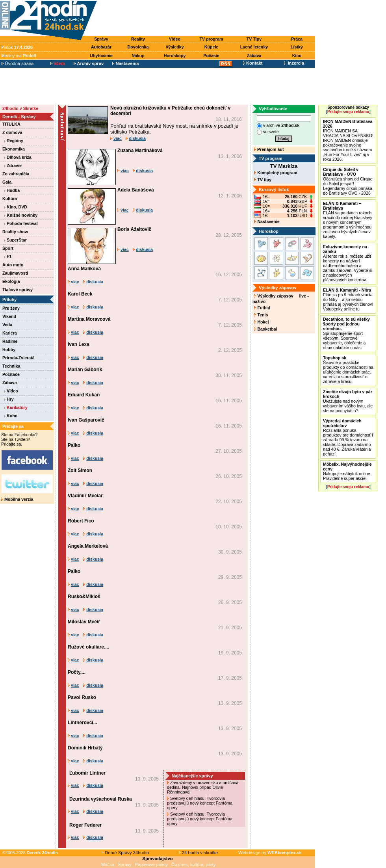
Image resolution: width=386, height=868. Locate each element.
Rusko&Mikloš (84, 597)
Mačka (108, 864)
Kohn (11, 416)
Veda (7, 325)
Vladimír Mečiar (85, 496)
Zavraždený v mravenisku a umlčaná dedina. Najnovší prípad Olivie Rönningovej (203, 787)
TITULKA (11, 124)
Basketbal (265, 329)
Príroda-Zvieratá (19, 358)
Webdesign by (270, 853)
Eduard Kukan (84, 395)
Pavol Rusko (82, 697)
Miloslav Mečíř (84, 622)
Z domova (12, 132)
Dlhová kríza (18, 157)
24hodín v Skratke (20, 108)
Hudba (12, 190)
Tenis (261, 315)
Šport (8, 248)
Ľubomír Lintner (87, 773)
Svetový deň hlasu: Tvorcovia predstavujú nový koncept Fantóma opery (200, 803)
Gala (7, 182)
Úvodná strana (18, 63)
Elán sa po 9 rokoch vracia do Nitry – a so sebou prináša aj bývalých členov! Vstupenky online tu (348, 299)
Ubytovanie (101, 56)
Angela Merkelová (88, 546)
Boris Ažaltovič (134, 229)
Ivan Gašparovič (86, 420)
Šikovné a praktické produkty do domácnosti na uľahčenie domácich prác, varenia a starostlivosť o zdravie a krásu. (348, 370)
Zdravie (13, 165)
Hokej (261, 322)
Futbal (262, 308)
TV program (212, 39)
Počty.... (77, 672)
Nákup (138, 56)
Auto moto (13, 265)
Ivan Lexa (79, 344)
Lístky (297, 47)
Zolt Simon (80, 470)
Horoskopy (175, 56)
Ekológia (11, 281)
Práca (297, 39)
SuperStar (15, 240)
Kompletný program (276, 173)
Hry (9, 399)
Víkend (9, 316)
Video (175, 39)
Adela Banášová (136, 190)
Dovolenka (138, 47)
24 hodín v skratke (199, 853)
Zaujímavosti (15, 273)
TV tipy (263, 180)
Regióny (14, 141)
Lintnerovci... (83, 723)
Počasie (211, 56)
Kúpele (212, 47)
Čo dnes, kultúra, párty (194, 864)
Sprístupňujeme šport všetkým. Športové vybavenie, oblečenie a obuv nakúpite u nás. (346, 333)
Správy (101, 39)
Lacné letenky (254, 47)
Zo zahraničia (16, 174)
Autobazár (101, 47)
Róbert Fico (81, 521)
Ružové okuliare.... (88, 647)
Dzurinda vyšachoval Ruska (101, 799)
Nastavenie (267, 221)
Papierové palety (151, 864)
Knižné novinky (21, 215)
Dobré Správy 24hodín (125, 853)
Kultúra (10, 199)
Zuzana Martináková (140, 151)
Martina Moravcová (89, 319)
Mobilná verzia (17, 499)
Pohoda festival (21, 223)
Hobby (9, 349)
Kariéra (10, 333)
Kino (297, 56)
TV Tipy (254, 39)
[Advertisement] (208, 19)
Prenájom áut (269, 149)
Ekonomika (14, 149)
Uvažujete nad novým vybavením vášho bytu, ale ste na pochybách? (348, 401)
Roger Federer (85, 825)
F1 (8, 256)
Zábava (254, 56)
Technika (11, 366)
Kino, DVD (16, 207)
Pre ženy (11, 308)
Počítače (11, 374)
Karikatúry (16, 407)
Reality (138, 39)
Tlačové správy (18, 290)
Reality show (15, 232)
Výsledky (174, 47)
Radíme (10, 341)
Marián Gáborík (85, 370)
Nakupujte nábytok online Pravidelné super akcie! (347, 471)
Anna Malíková (84, 269)
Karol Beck (80, 294)
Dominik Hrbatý (85, 748)
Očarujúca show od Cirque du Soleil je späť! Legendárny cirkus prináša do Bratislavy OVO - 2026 (348, 181)
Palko (74, 445)
